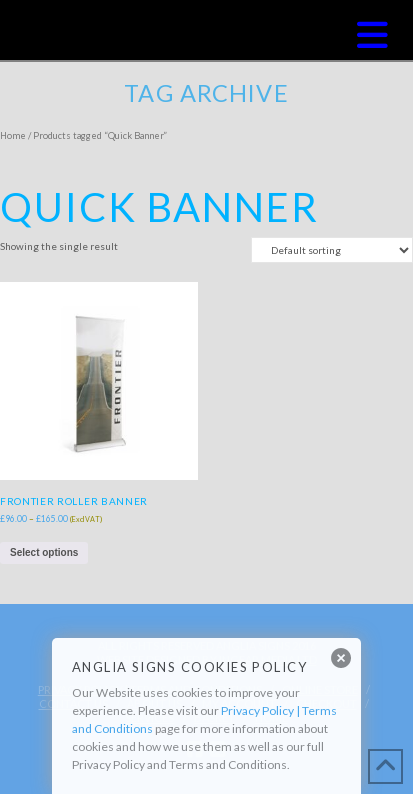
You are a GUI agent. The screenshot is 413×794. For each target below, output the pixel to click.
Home (13, 135)
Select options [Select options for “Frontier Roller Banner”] (44, 552)
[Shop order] (332, 250)
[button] (372, 35)
